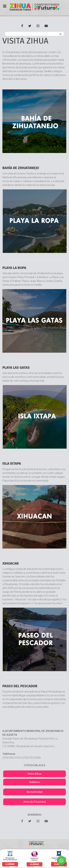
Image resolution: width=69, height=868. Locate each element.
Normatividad (35, 792)
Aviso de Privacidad (35, 802)
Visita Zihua (34, 774)
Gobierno (34, 782)
